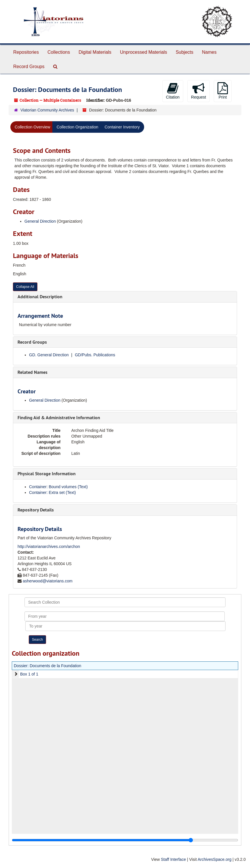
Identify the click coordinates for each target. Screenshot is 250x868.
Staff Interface (173, 859)
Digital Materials (95, 52)
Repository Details (36, 510)
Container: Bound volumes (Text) (58, 487)
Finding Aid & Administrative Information (59, 418)
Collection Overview (33, 127)
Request (199, 91)
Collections (59, 52)
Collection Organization (78, 127)
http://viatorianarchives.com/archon (49, 546)
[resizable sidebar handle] (125, 840)
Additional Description (40, 297)
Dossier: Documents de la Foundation (47, 666)
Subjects (185, 52)
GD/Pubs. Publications (95, 355)
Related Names (33, 372)
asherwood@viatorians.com (48, 581)
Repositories (26, 52)
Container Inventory (122, 127)
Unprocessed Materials (144, 52)
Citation (173, 91)
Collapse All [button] (25, 287)
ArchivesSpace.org (215, 859)
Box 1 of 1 (29, 674)
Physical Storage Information (47, 474)
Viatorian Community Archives (47, 110)
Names (209, 52)
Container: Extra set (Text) (53, 492)
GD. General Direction (49, 355)
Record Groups (29, 67)
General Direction (40, 221)
